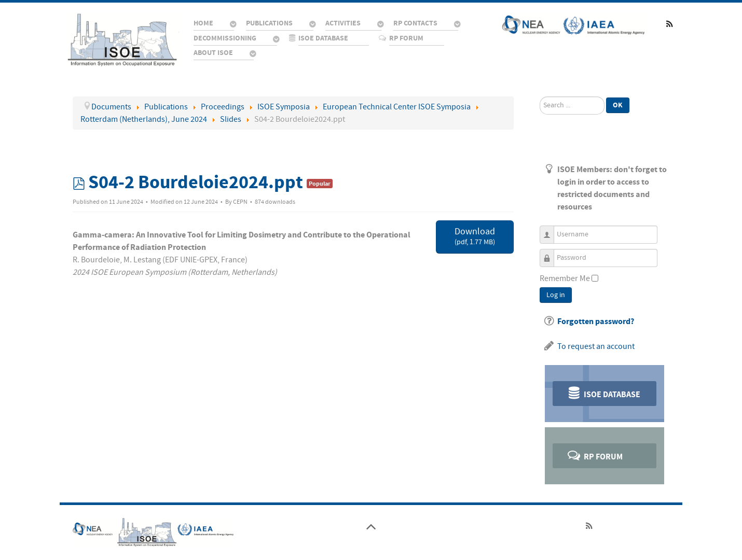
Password (551, 253)
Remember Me (565, 278)
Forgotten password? (596, 321)
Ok (618, 105)
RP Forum (594, 455)
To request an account (596, 346)
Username (551, 230)
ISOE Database (603, 393)
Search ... (540, 97)
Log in (556, 295)
